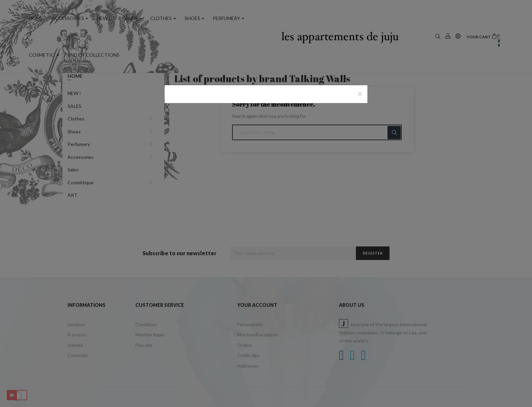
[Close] (360, 94)
